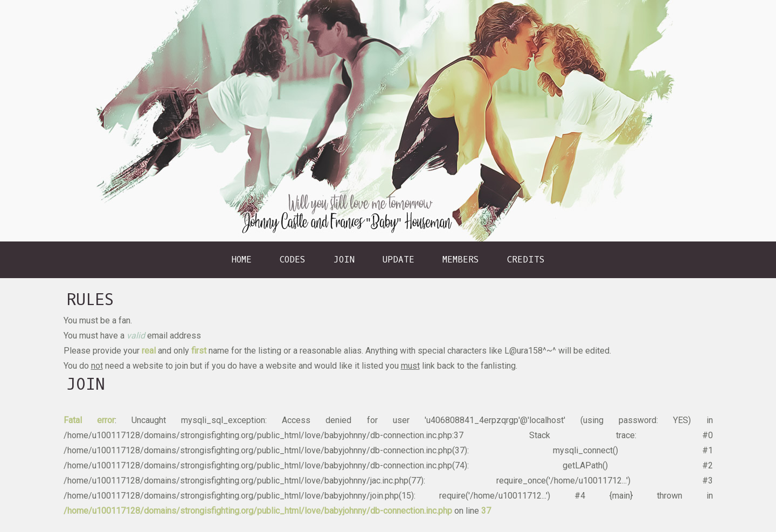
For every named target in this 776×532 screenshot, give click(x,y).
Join (344, 260)
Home (242, 260)
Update (399, 260)
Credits (526, 260)
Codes (293, 260)
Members (461, 260)
